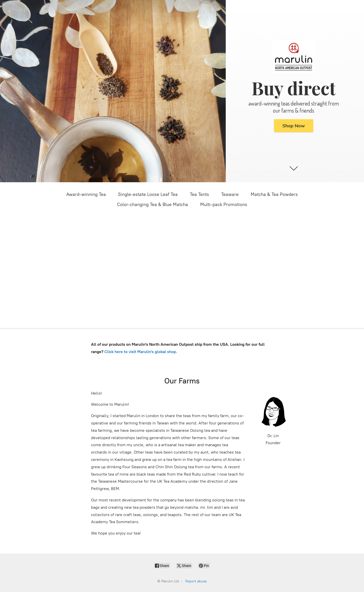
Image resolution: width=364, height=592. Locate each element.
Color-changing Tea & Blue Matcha (153, 205)
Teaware (230, 194)
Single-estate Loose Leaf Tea (148, 194)
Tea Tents (199, 194)
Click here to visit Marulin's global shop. (141, 352)
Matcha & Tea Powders (274, 194)
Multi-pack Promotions (224, 205)
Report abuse (196, 581)
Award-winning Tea (86, 194)
